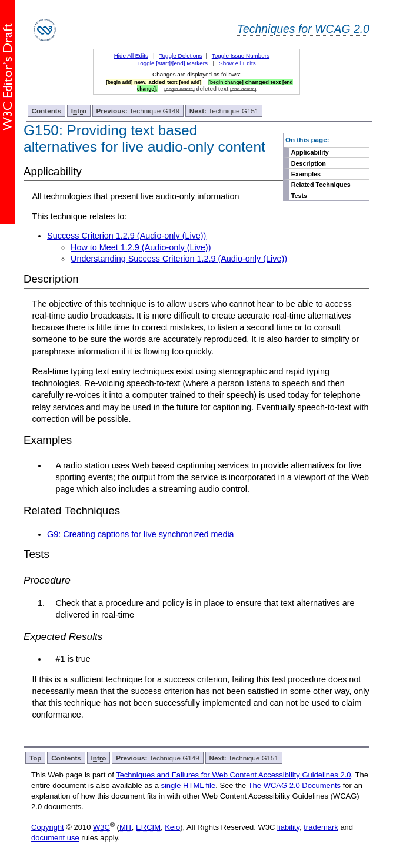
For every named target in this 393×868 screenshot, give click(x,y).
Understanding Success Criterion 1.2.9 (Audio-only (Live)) (179, 259)
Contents (47, 111)
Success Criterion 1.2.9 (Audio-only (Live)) (126, 236)
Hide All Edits (131, 56)
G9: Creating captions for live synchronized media (141, 534)
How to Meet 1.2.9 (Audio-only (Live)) (141, 247)
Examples (306, 174)
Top (36, 758)
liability (288, 827)
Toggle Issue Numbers (241, 56)
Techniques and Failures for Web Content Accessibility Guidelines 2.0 (233, 775)
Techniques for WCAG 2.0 (303, 29)
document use (55, 838)
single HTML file (188, 785)
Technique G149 (138, 111)
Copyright (48, 827)
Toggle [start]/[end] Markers (172, 63)
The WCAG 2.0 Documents (295, 785)
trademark (321, 827)
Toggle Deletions (181, 56)
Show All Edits (237, 63)
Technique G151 (224, 111)
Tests (299, 196)
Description (309, 163)
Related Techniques (321, 185)
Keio (172, 827)
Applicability (310, 152)
